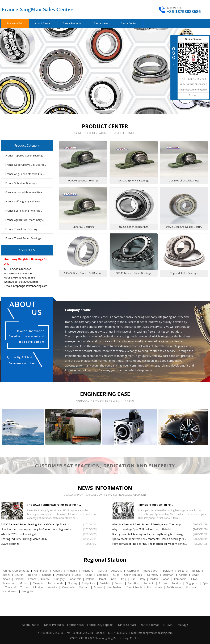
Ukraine (38, 587)
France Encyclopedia (100, 625)
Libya (194, 579)
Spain (7, 579)
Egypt (195, 575)
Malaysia (38, 583)
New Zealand (115, 587)
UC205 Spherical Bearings (134, 227)
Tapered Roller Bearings (184, 273)
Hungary (60, 579)
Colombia (103, 575)
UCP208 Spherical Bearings (83, 180)
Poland (119, 583)
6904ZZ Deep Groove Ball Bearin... (83, 273)
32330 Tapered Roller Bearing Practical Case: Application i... (37, 524)
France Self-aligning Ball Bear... (24, 201)
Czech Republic (133, 575)
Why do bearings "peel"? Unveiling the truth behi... (142, 529)
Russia (163, 583)
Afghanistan (41, 571)
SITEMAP (169, 625)
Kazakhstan (10, 591)
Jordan (154, 579)
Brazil (7, 575)
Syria (205, 583)
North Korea (154, 587)
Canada (47, 575)
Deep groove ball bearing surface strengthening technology (148, 534)
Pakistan (105, 583)
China (89, 575)
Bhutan (19, 575)
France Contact (127, 625)
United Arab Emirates (16, 571)
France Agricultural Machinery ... (25, 220)
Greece (45, 579)
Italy (143, 579)
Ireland (90, 579)
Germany (153, 575)
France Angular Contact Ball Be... (25, 174)
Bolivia (196, 571)
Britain (98, 587)
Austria (102, 571)
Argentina (88, 571)
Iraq (124, 579)
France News (75, 625)
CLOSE (174, 56)
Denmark (169, 575)
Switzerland (63, 575)
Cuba (116, 575)
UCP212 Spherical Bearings (134, 180)
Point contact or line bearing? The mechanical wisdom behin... (149, 544)
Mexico (24, 583)
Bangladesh (151, 571)
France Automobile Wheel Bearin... (26, 192)
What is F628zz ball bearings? (18, 534)
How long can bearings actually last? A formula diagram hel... (38, 529)
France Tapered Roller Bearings (24, 155)
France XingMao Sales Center (37, 9)
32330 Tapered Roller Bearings (134, 273)
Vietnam (84, 587)
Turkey (24, 587)
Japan (166, 579)
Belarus (33, 575)
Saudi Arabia (135, 587)
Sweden (176, 583)
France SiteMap (150, 625)
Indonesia (75, 579)
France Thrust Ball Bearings (22, 229)
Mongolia (28, 591)
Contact (193, 95)
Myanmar (9, 583)
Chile (78, 575)
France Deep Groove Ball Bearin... (26, 165)
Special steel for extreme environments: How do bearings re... (149, 539)
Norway (73, 583)
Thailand (10, 587)
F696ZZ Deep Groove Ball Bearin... (184, 227)
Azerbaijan (133, 571)
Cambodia (180, 579)
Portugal (191, 587)
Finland (19, 579)
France (32, 579)
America (52, 587)
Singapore (192, 583)
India (114, 579)
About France (31, 625)
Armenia (72, 571)
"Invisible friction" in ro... (156, 505)
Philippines (89, 583)
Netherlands (56, 583)
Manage (183, 625)
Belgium (168, 571)
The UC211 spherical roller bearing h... (54, 505)
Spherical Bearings (83, 227)
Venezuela (68, 587)
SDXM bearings (10, 544)
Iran (133, 579)
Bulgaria (183, 571)
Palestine (133, 583)
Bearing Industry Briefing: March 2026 (24, 539)
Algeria (183, 575)
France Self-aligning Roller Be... (24, 211)
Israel (103, 579)
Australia (117, 571)
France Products (53, 625)
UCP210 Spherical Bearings (184, 180)
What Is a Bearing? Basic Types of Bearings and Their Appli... (148, 524)
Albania (57, 571)
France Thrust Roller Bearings (23, 238)
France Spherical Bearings (21, 183)
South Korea (174, 587)
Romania (149, 583)
